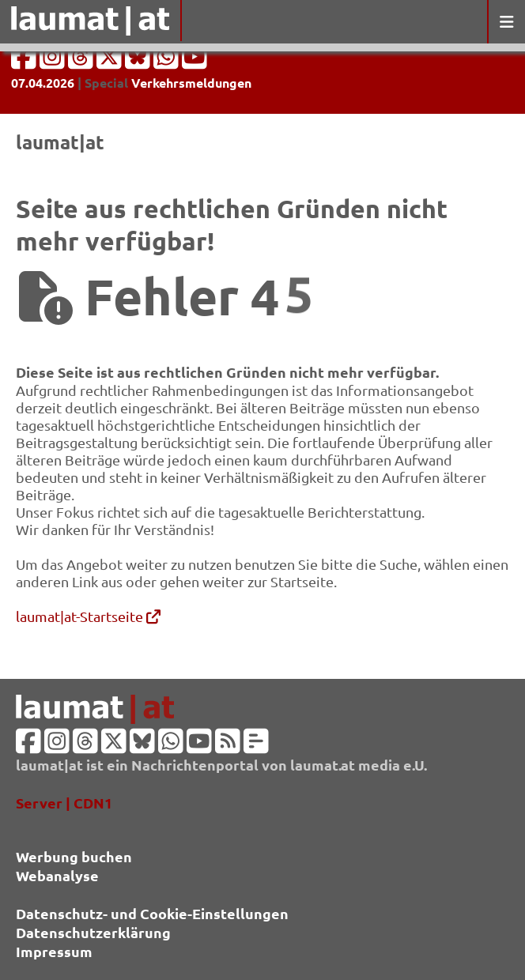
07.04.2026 (43, 83)
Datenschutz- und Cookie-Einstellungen (152, 913)
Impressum (54, 951)
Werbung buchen (74, 856)
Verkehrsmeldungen (191, 83)
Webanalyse (57, 875)
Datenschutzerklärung (93, 932)
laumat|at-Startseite (88, 616)
